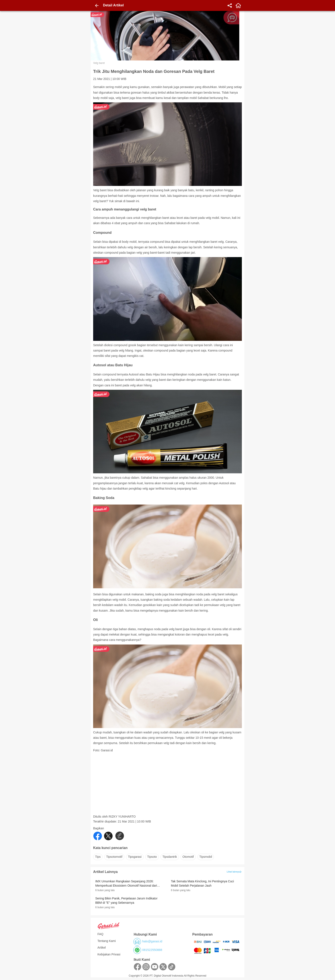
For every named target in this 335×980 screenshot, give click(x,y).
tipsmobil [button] (206, 857)
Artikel (102, 948)
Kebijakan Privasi (109, 954)
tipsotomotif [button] (114, 857)
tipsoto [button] (152, 857)
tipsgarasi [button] (135, 857)
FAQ (100, 934)
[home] (238, 6)
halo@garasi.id (152, 941)
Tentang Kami (107, 941)
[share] (230, 6)
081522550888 (152, 950)
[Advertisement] (168, 785)
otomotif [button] (188, 857)
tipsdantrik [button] (170, 857)
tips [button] (98, 857)
